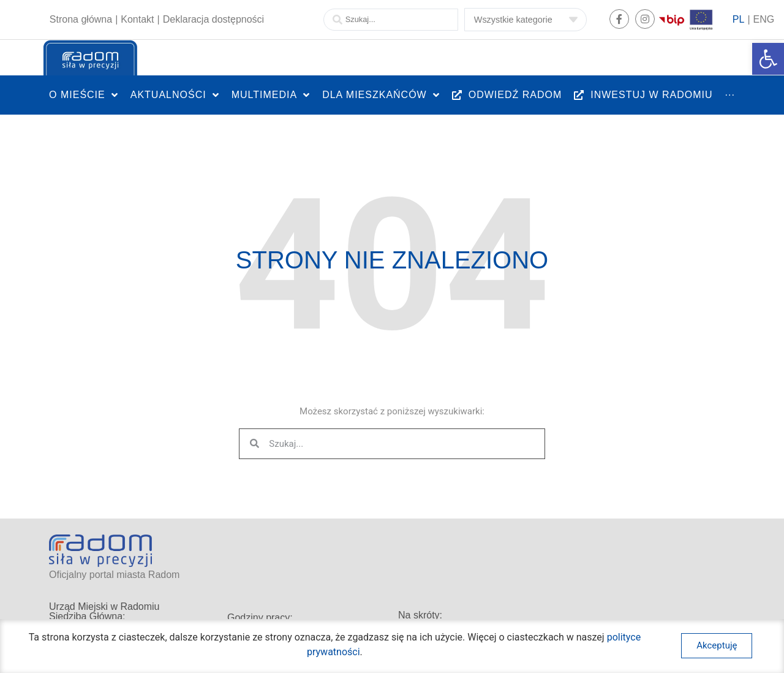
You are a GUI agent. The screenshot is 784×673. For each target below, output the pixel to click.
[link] (768, 59)
